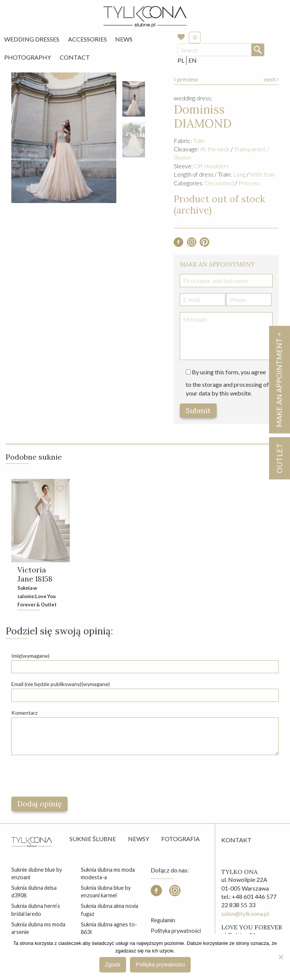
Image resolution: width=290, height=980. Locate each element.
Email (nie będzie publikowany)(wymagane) (61, 684)
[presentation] (69, 776)
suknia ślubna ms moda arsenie (38, 928)
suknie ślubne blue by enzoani (37, 873)
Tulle (199, 141)
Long (239, 174)
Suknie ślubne (93, 839)
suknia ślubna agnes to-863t (109, 928)
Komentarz (24, 713)
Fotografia (180, 839)
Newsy (139, 839)
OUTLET (279, 458)
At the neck (215, 149)
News (124, 39)
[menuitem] (32, 39)
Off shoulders (211, 166)
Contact (75, 57)
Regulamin (163, 920)
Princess (249, 183)
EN (193, 60)
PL (181, 60)
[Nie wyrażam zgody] (281, 957)
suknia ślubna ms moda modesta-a (108, 873)
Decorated (219, 183)
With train (263, 174)
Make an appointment (279, 379)
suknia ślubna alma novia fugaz (110, 910)
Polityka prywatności (176, 931)
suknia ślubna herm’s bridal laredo (36, 910)
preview (186, 79)
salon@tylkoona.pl (245, 913)
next (271, 79)
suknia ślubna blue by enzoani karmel (106, 892)
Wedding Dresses (32, 39)
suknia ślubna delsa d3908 (34, 892)
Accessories (87, 39)
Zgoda (113, 965)
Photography (28, 57)
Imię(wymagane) (30, 656)
